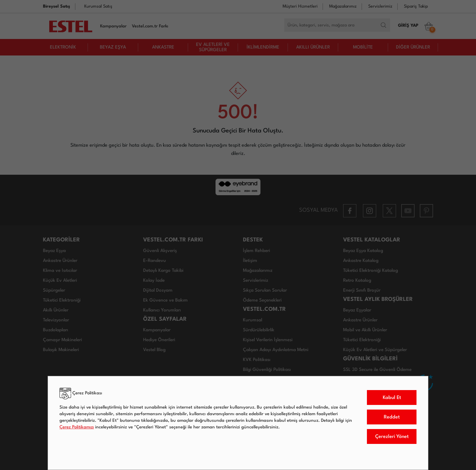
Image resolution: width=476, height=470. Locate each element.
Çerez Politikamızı (77, 427)
